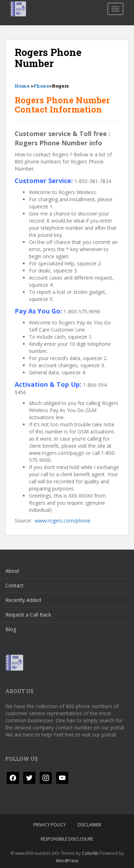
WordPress (67, 861)
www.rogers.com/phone (63, 521)
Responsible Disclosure (67, 839)
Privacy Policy (49, 825)
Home (22, 86)
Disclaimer (89, 825)
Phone (41, 86)
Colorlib (90, 853)
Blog (11, 629)
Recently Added (23, 600)
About (12, 571)
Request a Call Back (28, 615)
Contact (14, 585)
